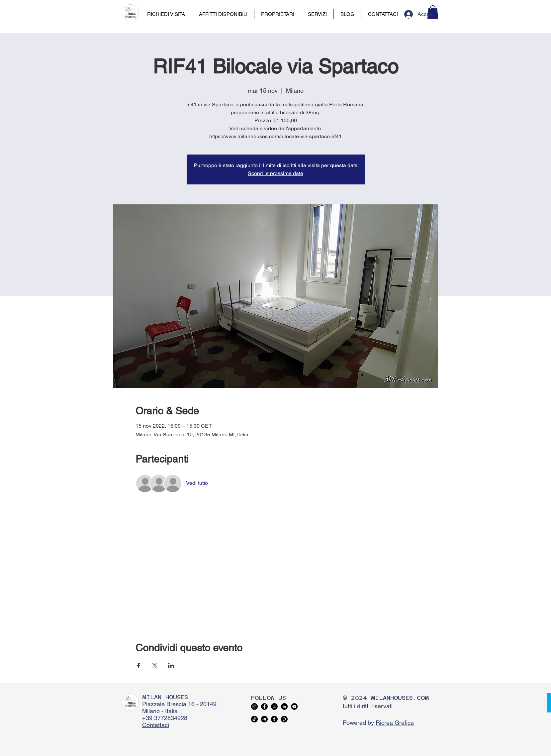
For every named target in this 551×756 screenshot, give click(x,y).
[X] (274, 706)
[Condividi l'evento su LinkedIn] (171, 666)
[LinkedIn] (284, 706)
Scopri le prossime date (275, 173)
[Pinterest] (284, 719)
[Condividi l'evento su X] (155, 666)
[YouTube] (294, 706)
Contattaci (156, 725)
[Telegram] (264, 719)
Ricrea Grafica (395, 723)
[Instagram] (254, 706)
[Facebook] (264, 706)
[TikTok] (254, 719)
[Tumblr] (274, 719)
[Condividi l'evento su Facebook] (139, 666)
